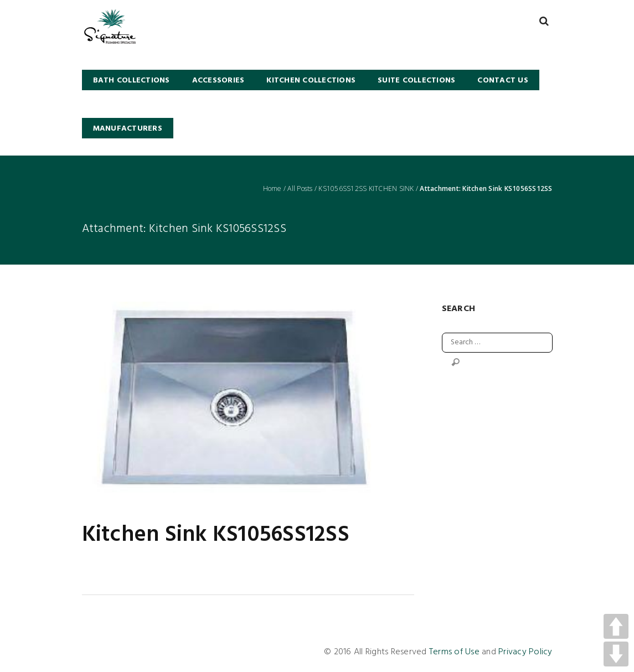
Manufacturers (128, 129)
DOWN (616, 654)
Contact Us (503, 81)
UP (616, 626)
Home (272, 189)
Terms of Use (454, 652)
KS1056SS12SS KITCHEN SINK (366, 189)
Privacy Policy (525, 652)
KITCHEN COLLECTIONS (311, 81)
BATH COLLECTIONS (132, 81)
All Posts (300, 189)
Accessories (218, 81)
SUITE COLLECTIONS (416, 81)
